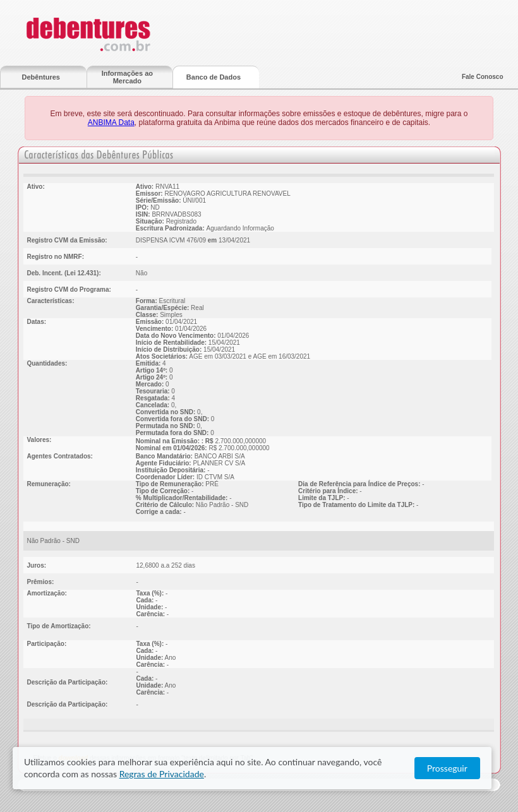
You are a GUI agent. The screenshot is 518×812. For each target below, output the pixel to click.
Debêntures (41, 77)
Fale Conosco (483, 77)
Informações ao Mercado (127, 77)
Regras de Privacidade (124, 774)
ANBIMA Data (111, 122)
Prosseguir (461, 768)
